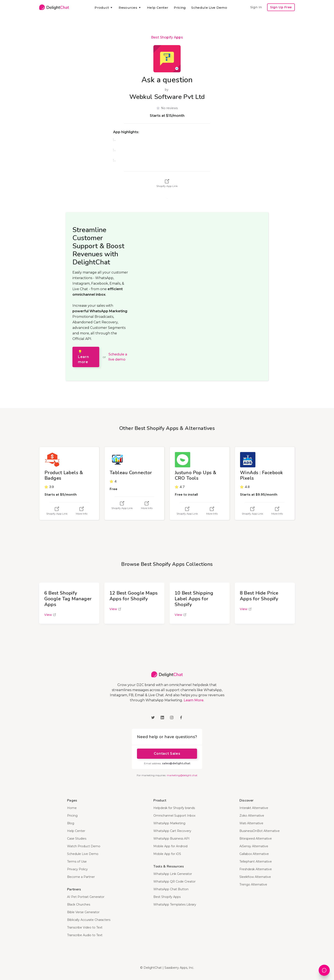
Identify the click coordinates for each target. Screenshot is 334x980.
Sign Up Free (281, 7)
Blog (71, 823)
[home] (54, 7)
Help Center (158, 8)
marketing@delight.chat (182, 775)
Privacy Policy (77, 869)
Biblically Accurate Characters (89, 920)
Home (72, 808)
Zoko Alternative (252, 816)
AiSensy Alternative (254, 846)
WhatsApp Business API (171, 839)
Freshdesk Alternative (256, 869)
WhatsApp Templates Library (175, 904)
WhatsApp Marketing (169, 823)
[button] (104, 8)
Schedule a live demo (118, 357)
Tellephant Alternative (256, 862)
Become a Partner (81, 877)
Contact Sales (167, 754)
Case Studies (77, 839)
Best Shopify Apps (167, 37)
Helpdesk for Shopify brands (174, 808)
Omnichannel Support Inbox (174, 816)
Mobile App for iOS (167, 854)
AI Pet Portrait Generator (86, 897)
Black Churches (79, 904)
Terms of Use (77, 862)
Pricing (180, 8)
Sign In (256, 7)
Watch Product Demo (84, 846)
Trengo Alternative (253, 884)
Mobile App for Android (170, 846)
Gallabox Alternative (254, 854)
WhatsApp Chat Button (171, 889)
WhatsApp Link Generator (173, 874)
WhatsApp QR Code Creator (174, 882)
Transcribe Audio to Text (85, 935)
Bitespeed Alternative (256, 839)
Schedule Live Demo (209, 8)
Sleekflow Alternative (255, 877)
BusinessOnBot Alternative (260, 831)
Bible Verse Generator (83, 912)
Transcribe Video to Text (85, 927)
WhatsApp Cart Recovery (172, 831)
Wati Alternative (251, 823)
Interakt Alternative (254, 808)
